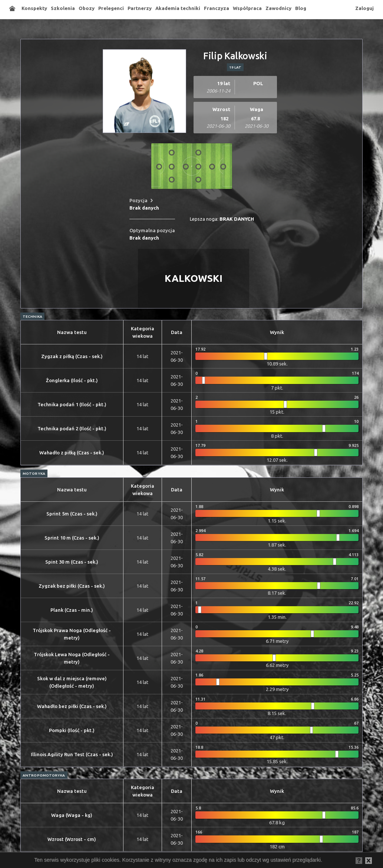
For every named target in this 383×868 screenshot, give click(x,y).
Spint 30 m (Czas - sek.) (72, 562)
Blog (301, 8)
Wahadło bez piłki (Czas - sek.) (72, 706)
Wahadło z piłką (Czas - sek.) (72, 453)
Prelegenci (111, 8)
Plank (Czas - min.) (72, 610)
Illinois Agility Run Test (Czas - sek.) (72, 754)
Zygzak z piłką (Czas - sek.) (72, 356)
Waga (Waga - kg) (72, 815)
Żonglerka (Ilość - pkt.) (72, 380)
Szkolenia (63, 8)
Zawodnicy (278, 8)
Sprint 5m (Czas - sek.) (72, 514)
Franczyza (217, 8)
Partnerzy (140, 8)
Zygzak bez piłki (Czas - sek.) (72, 586)
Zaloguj (364, 8)
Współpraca (247, 8)
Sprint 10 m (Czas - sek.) (72, 538)
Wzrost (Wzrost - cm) (72, 839)
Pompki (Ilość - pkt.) (72, 730)
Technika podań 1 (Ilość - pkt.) (72, 404)
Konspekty (34, 8)
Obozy (87, 8)
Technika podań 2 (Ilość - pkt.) (72, 428)
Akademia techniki (178, 8)
